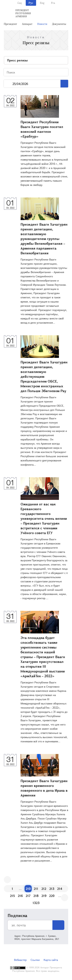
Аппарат (27, 24)
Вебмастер (20, 960)
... (8, 84)
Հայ (19, 3)
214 (60, 889)
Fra (53, 3)
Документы (59, 24)
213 (52, 889)
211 (36, 889)
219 (44, 896)
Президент (10, 24)
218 (36, 896)
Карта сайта (51, 960)
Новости (42, 24)
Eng (42, 3)
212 (44, 889)
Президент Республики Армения (23, 13)
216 (20, 896)
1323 (36, 903)
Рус (31, 3)
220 (52, 896)
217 (28, 896)
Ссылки (35, 960)
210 (28, 889)
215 (12, 896)
